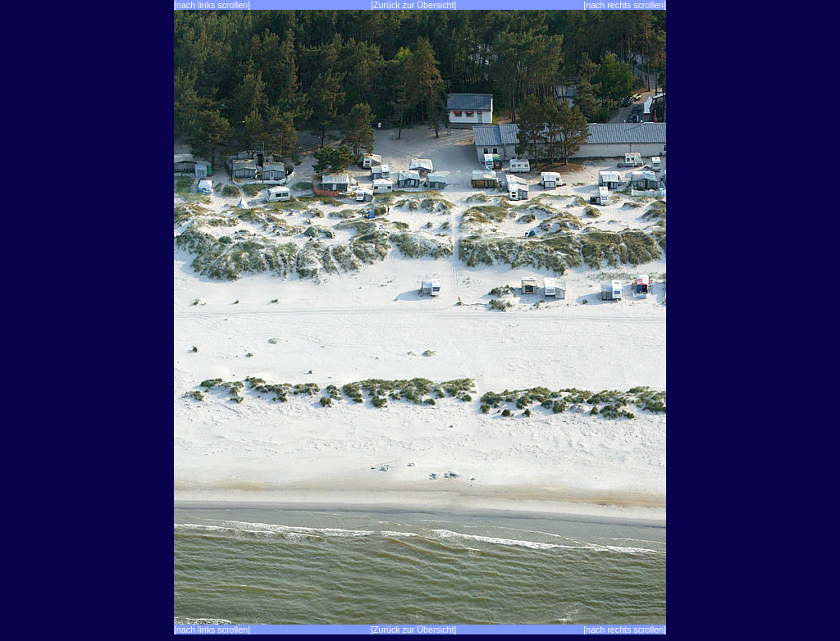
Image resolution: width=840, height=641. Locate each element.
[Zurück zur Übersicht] (413, 5)
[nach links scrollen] (212, 5)
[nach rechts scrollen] (625, 5)
